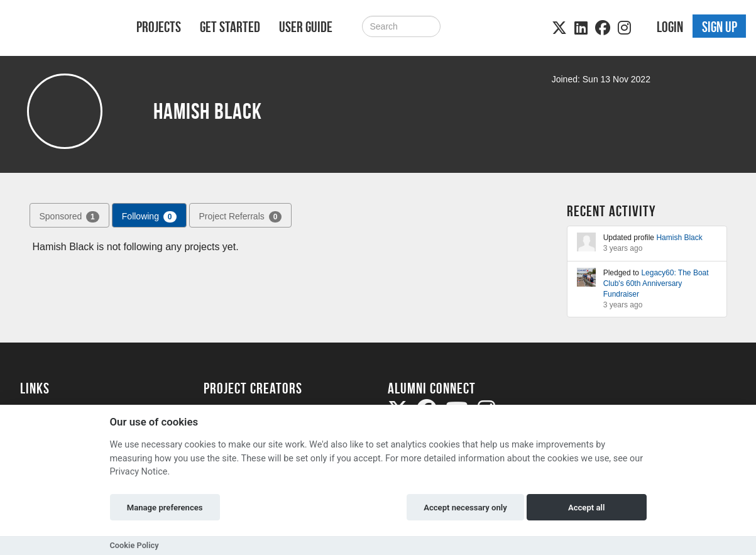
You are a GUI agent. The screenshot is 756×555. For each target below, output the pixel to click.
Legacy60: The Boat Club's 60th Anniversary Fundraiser (656, 283)
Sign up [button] (720, 27)
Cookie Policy (134, 545)
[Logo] (62, 29)
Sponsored (69, 217)
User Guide (306, 27)
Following (149, 217)
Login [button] (670, 27)
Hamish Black (679, 238)
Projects (159, 27)
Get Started (230, 27)
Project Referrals (241, 217)
